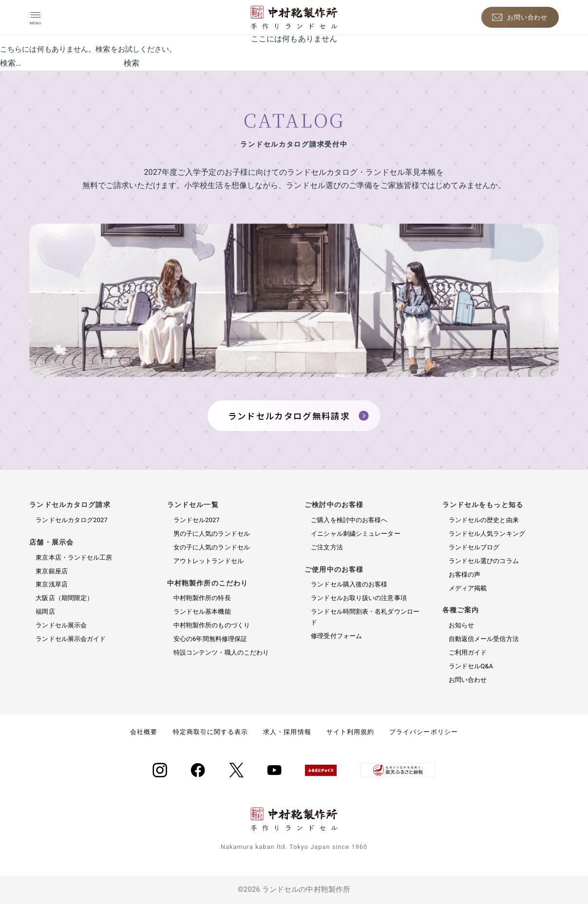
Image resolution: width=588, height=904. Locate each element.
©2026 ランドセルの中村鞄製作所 (294, 889)
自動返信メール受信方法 (484, 639)
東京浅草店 (52, 584)
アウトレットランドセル (209, 561)
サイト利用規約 (350, 732)
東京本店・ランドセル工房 (74, 557)
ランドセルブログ (474, 547)
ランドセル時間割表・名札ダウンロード (365, 617)
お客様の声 (465, 574)
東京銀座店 (52, 571)
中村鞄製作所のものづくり (212, 625)
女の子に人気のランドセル (212, 547)
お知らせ (461, 625)
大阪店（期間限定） (64, 598)
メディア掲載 (468, 588)
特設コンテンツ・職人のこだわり (221, 652)
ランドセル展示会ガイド (71, 639)
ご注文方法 (327, 547)
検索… (10, 63)
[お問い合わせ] (520, 17)
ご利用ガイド (468, 652)
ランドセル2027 (197, 520)
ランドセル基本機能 (202, 612)
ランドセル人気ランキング (487, 534)
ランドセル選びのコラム (484, 561)
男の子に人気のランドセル (212, 534)
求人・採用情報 (287, 732)
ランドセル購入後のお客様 (349, 584)
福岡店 (45, 612)
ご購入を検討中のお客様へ (349, 520)
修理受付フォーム (336, 636)
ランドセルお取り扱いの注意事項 (359, 598)
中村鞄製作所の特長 (202, 598)
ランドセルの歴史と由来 (484, 520)
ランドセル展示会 (61, 625)
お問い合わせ (468, 680)
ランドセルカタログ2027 (72, 520)
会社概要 (144, 732)
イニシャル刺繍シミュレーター (355, 534)
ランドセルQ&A (471, 666)
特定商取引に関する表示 (210, 732)
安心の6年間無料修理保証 (210, 639)
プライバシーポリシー (423, 732)
